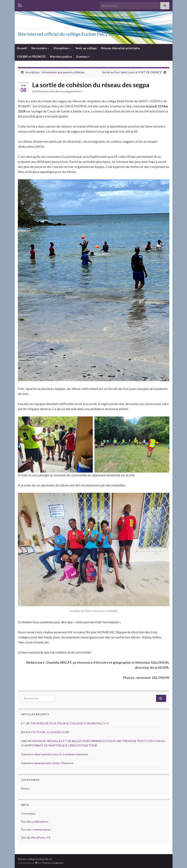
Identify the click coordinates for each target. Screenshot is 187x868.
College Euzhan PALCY (49, 27)
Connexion (28, 813)
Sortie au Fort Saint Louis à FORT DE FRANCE (132, 72)
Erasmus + (83, 57)
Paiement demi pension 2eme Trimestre (47, 763)
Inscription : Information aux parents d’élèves (55, 72)
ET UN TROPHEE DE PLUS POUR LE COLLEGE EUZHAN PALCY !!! (65, 723)
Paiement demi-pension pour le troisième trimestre (54, 754)
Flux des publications (35, 821)
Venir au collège (86, 48)
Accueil (22, 48)
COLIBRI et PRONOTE (31, 57)
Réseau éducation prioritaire (121, 48)
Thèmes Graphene (53, 863)
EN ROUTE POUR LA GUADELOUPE (46, 732)
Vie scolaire (40, 48)
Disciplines (62, 48)
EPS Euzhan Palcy (45, 91)
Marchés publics (61, 57)
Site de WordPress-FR (36, 837)
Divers (79, 91)
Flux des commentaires (36, 829)
